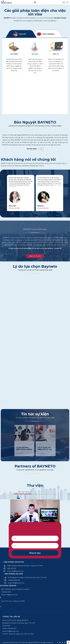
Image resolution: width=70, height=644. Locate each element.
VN (67, 2)
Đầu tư (56, 54)
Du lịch (35, 54)
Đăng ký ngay (35, 553)
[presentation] (7, 212)
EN (64, 2)
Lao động (14, 54)
